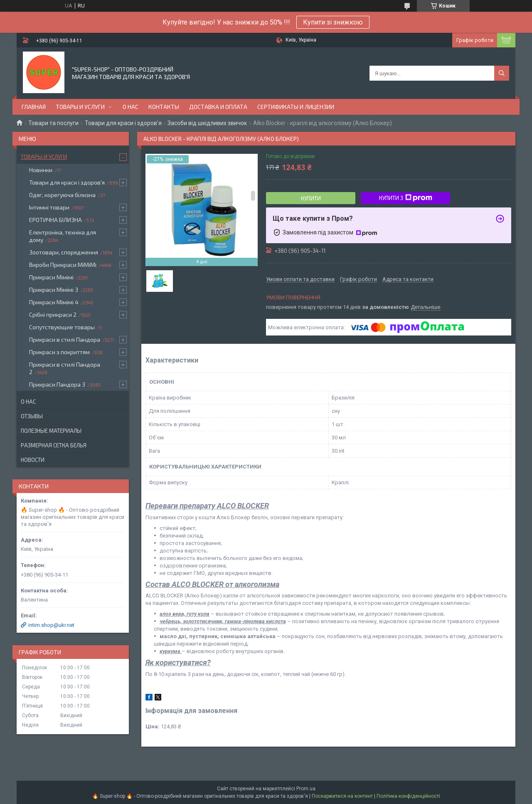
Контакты (164, 107)
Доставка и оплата (218, 107)
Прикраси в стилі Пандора (65, 339)
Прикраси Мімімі (51, 277)
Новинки (41, 170)
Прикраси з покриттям (59, 352)
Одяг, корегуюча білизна (62, 195)
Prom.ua (306, 789)
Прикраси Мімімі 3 (54, 290)
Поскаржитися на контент (342, 796)
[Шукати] (502, 73)
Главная (34, 107)
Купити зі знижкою (333, 22)
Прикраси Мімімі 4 (54, 302)
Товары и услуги (80, 107)
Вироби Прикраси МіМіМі (63, 265)
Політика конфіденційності (408, 796)
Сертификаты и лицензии (296, 107)
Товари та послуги (53, 123)
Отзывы (32, 416)
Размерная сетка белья (54, 445)
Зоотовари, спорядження (64, 252)
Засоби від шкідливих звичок (207, 123)
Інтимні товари (49, 207)
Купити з (406, 198)
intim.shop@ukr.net (51, 625)
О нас (131, 107)
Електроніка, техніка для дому (63, 236)
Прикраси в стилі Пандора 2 (65, 368)
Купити (311, 198)
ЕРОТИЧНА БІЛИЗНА (55, 220)
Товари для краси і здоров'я (123, 123)
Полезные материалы (51, 431)
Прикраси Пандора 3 (57, 384)
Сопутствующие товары (62, 327)
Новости (33, 460)
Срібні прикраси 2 (53, 314)
